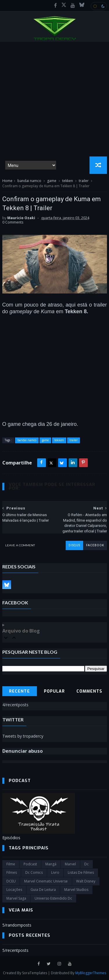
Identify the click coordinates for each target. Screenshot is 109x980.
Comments (89, 691)
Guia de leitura (43, 890)
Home (7, 181)
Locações (14, 890)
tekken (68, 181)
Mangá (51, 864)
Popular (54, 691)
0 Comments (13, 222)
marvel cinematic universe (46, 881)
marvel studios (76, 890)
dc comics (34, 872)
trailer (84, 181)
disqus (74, 545)
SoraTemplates (35, 973)
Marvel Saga (16, 898)
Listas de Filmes (81, 872)
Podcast (30, 864)
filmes (12, 872)
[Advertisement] (54, 99)
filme (11, 864)
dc (86, 864)
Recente (19, 691)
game (52, 181)
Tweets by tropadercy (23, 736)
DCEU (11, 881)
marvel (70, 864)
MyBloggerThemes (91, 973)
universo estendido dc (53, 898)
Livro (55, 872)
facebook (95, 545)
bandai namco (29, 181)
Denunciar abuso (23, 751)
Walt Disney (86, 881)
